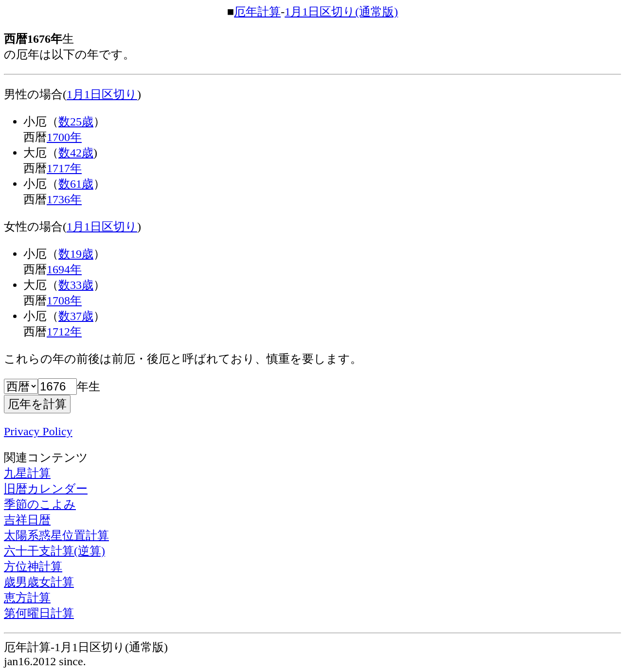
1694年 (64, 269)
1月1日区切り (102, 94)
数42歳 (76, 153)
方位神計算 (33, 566)
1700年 (64, 137)
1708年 (64, 301)
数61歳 (76, 184)
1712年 (64, 332)
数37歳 (76, 316)
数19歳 (76, 254)
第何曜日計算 (39, 613)
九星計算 (27, 473)
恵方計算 (27, 598)
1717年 (64, 168)
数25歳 (76, 122)
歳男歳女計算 (39, 582)
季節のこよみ (40, 504)
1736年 (64, 199)
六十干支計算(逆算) (54, 551)
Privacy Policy (38, 431)
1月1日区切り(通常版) (341, 12)
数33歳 (76, 285)
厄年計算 (257, 12)
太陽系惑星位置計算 (56, 535)
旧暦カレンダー (46, 489)
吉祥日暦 (27, 520)
